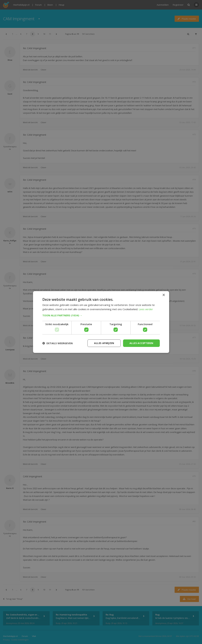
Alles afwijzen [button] (103, 343)
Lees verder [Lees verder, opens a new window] (146, 309)
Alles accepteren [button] (141, 343)
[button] (101, 315)
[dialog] (101, 322)
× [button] (164, 295)
